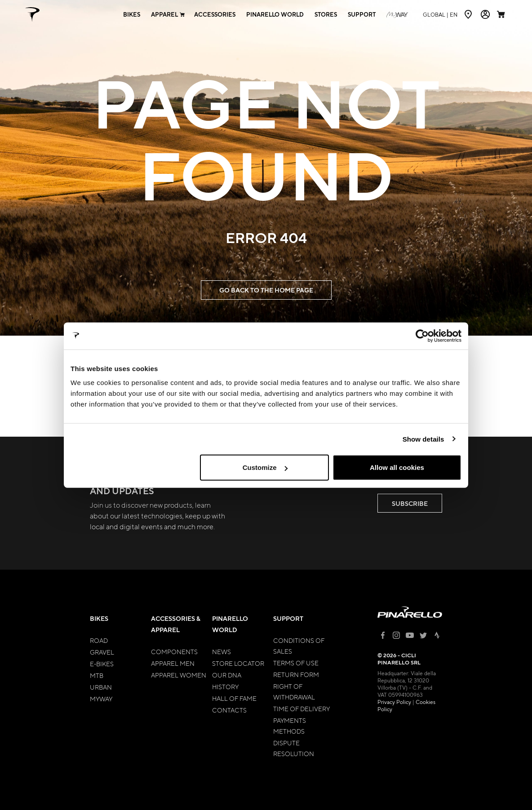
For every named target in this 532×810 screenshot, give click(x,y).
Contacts (229, 710)
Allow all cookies (397, 467)
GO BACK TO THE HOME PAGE (266, 290)
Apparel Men (173, 663)
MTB (97, 675)
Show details (423, 439)
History (225, 686)
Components (174, 651)
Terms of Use (296, 663)
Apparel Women (179, 675)
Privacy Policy (394, 702)
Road (99, 640)
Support (288, 618)
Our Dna (227, 675)
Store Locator (238, 663)
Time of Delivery (301, 708)
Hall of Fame (234, 698)
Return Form (296, 674)
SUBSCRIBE (410, 503)
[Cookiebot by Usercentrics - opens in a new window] (422, 336)
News (222, 651)
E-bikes (102, 664)
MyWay (101, 699)
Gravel (102, 652)
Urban (101, 687)
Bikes (99, 618)
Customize (265, 467)
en (440, 14)
